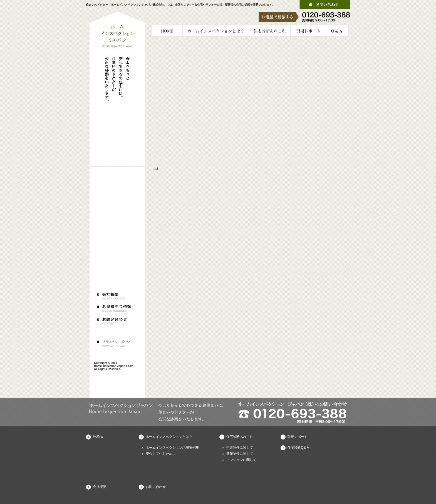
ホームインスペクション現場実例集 (172, 448)
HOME (98, 436)
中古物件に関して (240, 448)
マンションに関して (241, 460)
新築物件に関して (240, 454)
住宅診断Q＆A (298, 448)
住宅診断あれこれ (240, 437)
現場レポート (298, 437)
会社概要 (100, 487)
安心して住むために (161, 454)
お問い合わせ (156, 487)
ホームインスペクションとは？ (169, 437)
